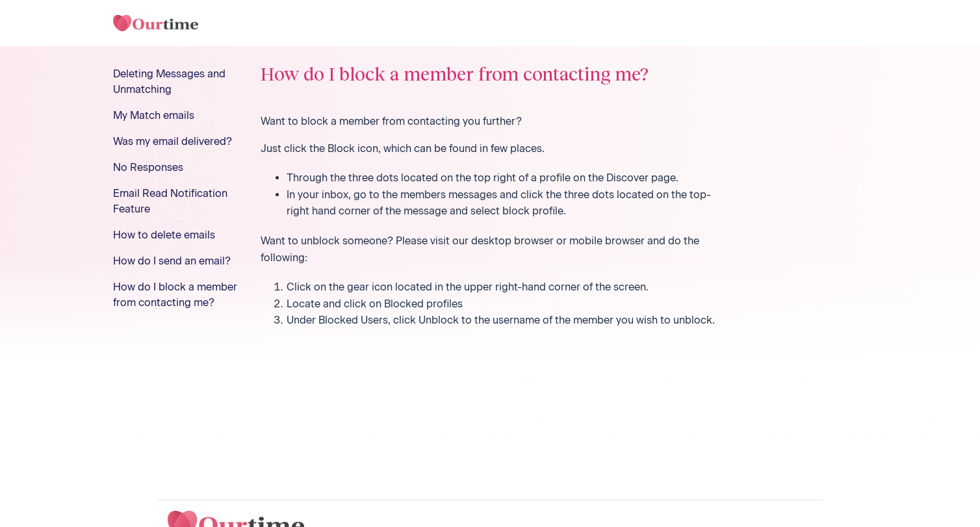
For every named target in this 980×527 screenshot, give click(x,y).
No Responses (148, 167)
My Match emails (154, 115)
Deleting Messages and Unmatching (169, 82)
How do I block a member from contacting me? (175, 295)
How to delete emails (164, 235)
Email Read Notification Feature (170, 201)
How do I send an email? (172, 261)
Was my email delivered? (173, 141)
